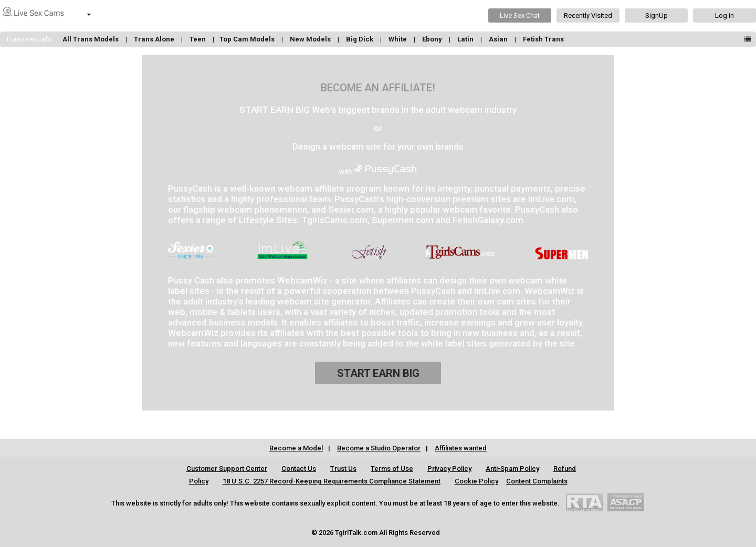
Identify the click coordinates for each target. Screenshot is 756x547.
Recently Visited (588, 15)
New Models (311, 39)
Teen (198, 39)
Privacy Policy (449, 469)
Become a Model (296, 448)
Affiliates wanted (461, 448)
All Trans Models (91, 39)
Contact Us (299, 469)
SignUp (657, 15)
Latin (466, 39)
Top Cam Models (248, 39)
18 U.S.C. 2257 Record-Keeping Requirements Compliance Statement (332, 481)
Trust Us (343, 469)
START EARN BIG (378, 373)
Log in (724, 15)
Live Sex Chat (520, 15)
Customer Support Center (227, 469)
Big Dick (360, 39)
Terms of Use (392, 469)
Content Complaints (537, 481)
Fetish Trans (543, 39)
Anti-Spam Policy (512, 469)
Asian (499, 39)
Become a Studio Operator (379, 448)
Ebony (433, 39)
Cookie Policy (476, 481)
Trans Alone (155, 39)
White (398, 39)
